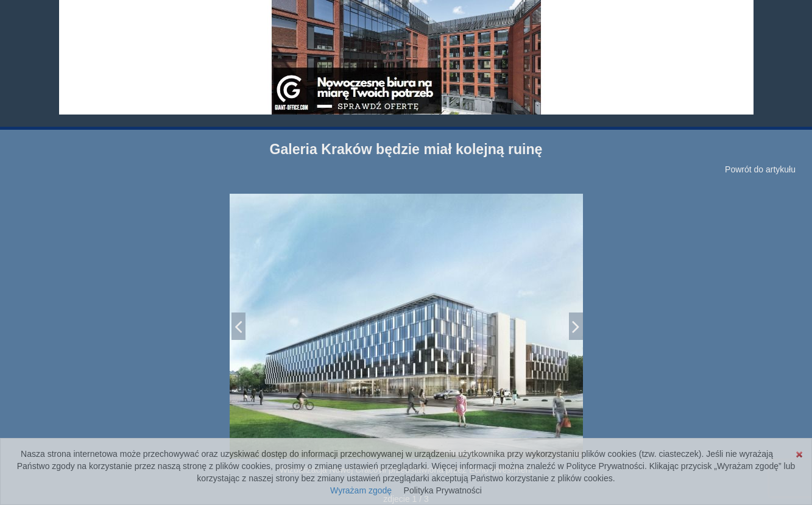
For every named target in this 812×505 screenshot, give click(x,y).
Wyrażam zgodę (361, 490)
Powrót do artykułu (760, 169)
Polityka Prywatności (443, 490)
